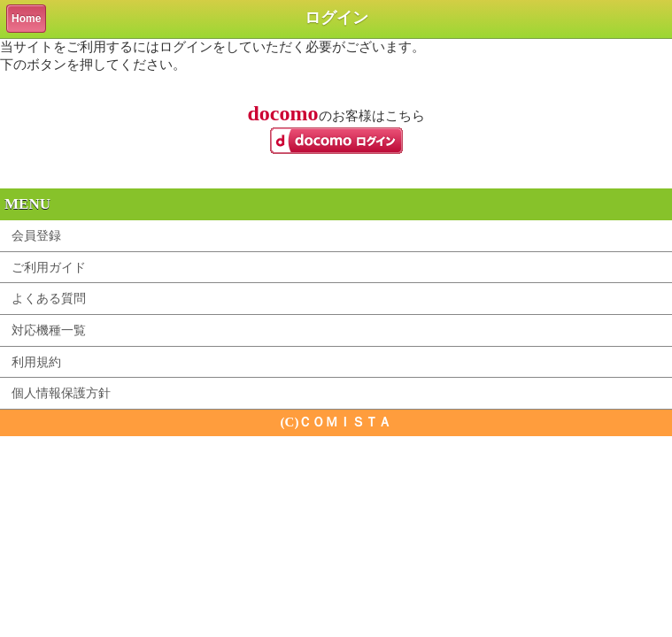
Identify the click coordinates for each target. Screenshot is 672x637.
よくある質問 (49, 298)
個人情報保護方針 (61, 393)
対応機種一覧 (49, 330)
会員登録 (36, 235)
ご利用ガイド (49, 267)
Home (26, 19)
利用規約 (36, 362)
